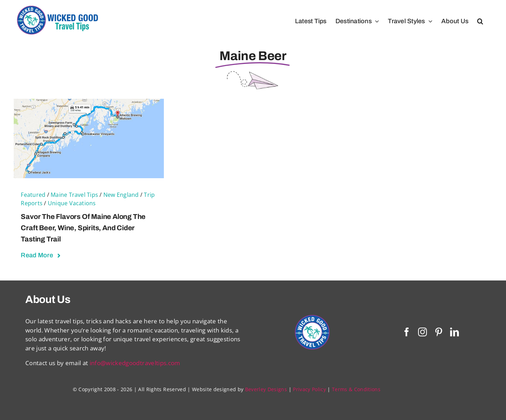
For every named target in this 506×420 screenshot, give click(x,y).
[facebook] (407, 332)
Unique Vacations (72, 203)
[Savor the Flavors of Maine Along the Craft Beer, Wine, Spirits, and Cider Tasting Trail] (89, 103)
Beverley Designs (266, 389)
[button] (480, 21)
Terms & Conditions (356, 389)
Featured (33, 195)
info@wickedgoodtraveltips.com (135, 363)
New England (121, 195)
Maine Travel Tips (74, 195)
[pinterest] (439, 332)
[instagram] (422, 332)
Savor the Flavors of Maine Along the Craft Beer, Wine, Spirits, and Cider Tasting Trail (83, 228)
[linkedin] (454, 332)
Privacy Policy (309, 389)
